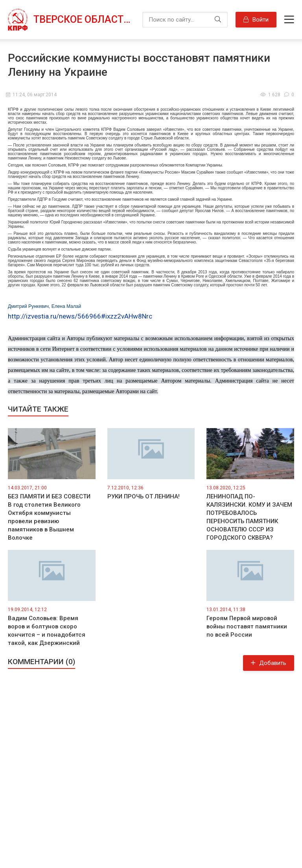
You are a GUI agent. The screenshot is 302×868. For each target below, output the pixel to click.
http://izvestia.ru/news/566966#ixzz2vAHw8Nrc (80, 316)
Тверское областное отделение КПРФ (84, 19)
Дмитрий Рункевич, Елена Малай (44, 306)
